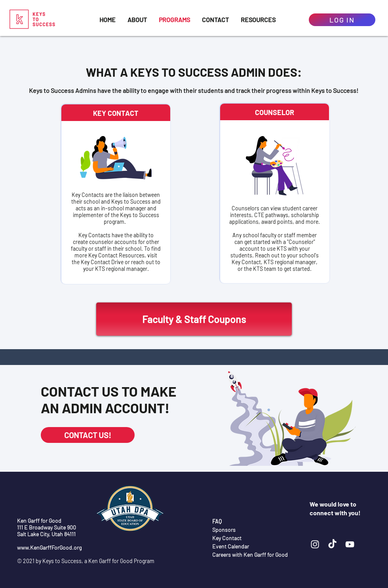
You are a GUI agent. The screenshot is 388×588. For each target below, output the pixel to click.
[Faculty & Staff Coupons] (194, 319)
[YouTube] (350, 544)
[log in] (342, 20)
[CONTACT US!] (88, 435)
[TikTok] (332, 544)
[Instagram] (315, 544)
